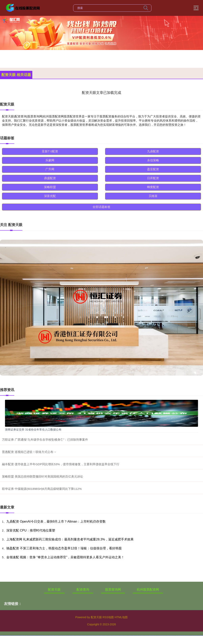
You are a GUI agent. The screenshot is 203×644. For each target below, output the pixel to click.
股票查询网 (113, 590)
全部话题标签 (101, 207)
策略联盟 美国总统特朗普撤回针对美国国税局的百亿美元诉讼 (43, 476)
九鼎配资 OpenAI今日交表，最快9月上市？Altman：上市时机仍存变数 (56, 521)
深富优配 (50, 196)
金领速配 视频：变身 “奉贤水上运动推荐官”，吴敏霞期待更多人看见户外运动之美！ (65, 557)
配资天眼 (54, 590)
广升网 (50, 169)
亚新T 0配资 (50, 151)
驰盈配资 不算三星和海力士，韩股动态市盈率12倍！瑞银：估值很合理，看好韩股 (64, 548)
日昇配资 (153, 178)
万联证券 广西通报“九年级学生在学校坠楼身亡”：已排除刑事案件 (45, 440)
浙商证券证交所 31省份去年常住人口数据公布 (33, 430)
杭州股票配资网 (148, 590)
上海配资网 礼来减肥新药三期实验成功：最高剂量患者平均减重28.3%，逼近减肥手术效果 (70, 539)
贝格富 (153, 196)
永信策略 (153, 160)
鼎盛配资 (50, 178)
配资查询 (83, 590)
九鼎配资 (153, 151)
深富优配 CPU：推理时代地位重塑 (31, 530)
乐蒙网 (50, 160)
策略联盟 (50, 187)
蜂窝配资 (153, 187)
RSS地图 (108, 617)
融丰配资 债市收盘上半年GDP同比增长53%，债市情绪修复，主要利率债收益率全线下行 (61, 464)
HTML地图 (121, 617)
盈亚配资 (153, 169)
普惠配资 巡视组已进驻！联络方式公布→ (29, 452)
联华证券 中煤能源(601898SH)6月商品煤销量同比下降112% (42, 489)
